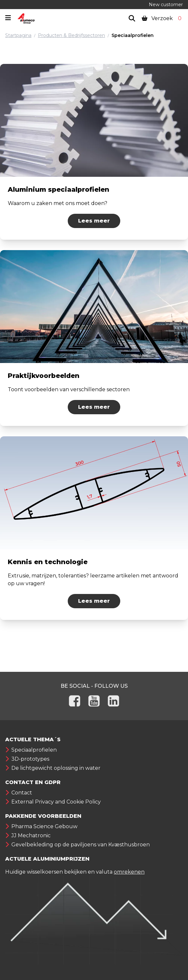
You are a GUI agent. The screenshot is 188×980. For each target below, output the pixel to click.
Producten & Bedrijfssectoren (71, 35)
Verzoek (162, 18)
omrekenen (129, 872)
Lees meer (94, 221)
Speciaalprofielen (133, 35)
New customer (166, 5)
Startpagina (18, 35)
